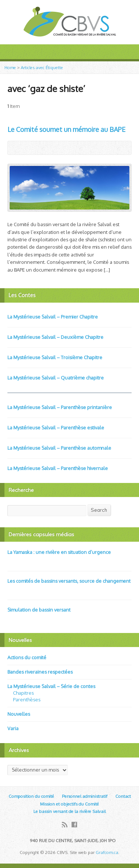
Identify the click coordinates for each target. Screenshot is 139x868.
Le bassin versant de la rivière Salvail (69, 811)
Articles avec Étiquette (42, 67)
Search (99, 510)
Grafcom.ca (107, 852)
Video (11, 560)
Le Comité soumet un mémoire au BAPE (66, 129)
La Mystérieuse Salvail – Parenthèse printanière (60, 407)
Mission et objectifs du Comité (69, 804)
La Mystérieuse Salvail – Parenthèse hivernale (58, 468)
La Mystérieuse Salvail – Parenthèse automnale (59, 448)
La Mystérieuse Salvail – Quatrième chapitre (56, 378)
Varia (13, 728)
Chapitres (23, 693)
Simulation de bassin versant (39, 610)
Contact (123, 796)
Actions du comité (27, 657)
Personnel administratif (85, 796)
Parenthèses (27, 699)
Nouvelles (19, 714)
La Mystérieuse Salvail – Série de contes (51, 686)
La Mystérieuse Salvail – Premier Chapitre (53, 317)
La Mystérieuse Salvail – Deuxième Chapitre (55, 337)
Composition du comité (31, 796)
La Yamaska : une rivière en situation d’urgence (59, 552)
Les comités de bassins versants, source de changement (69, 581)
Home (10, 67)
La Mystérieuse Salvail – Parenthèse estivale (56, 428)
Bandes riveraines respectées (40, 672)
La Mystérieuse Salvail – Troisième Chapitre (55, 357)
